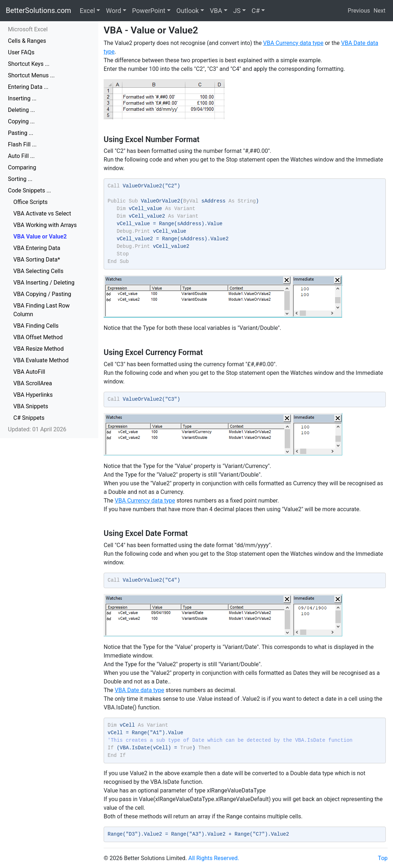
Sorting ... (20, 179)
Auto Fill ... (21, 156)
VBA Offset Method (38, 337)
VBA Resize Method (39, 349)
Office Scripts (30, 202)
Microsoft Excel (28, 29)
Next (380, 11)
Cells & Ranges (27, 41)
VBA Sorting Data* (37, 260)
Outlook (188, 11)
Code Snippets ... (30, 190)
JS (237, 11)
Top (383, 858)
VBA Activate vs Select (42, 213)
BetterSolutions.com (39, 10)
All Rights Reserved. (214, 858)
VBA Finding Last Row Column (42, 310)
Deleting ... (21, 110)
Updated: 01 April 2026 (37, 429)
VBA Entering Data (37, 248)
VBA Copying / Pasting (42, 294)
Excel (87, 11)
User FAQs (21, 52)
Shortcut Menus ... (31, 75)
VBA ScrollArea (33, 383)
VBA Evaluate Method (41, 360)
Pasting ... (21, 133)
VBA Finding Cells (36, 326)
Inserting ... (22, 98)
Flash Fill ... (22, 144)
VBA (216, 11)
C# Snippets (29, 418)
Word (113, 11)
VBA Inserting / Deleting (44, 283)
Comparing (22, 167)
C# (256, 11)
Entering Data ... (28, 87)
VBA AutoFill (29, 372)
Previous (359, 11)
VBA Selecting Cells (38, 271)
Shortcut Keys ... (29, 64)
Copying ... (21, 121)
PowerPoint (149, 11)
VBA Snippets (31, 406)
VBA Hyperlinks (33, 395)
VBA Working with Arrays (45, 225)
